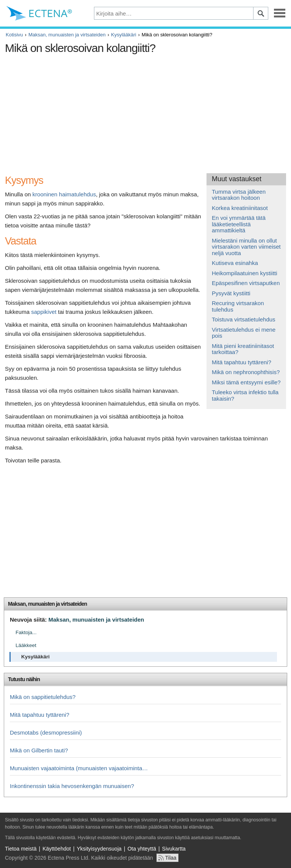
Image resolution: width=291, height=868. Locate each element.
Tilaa (171, 858)
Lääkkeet (26, 645)
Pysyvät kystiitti (231, 293)
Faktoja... (26, 632)
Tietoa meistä (21, 849)
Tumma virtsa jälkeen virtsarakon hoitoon (239, 195)
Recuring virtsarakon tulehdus (238, 306)
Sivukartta (174, 849)
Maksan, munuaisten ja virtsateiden (67, 35)
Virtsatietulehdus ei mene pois (244, 333)
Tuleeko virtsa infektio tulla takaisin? (245, 395)
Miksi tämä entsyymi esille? (246, 382)
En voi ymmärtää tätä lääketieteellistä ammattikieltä (239, 224)
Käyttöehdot (57, 849)
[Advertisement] (143, 111)
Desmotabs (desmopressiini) (46, 732)
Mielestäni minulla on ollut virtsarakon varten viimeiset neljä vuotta (246, 247)
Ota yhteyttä (142, 849)
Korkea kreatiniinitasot (240, 208)
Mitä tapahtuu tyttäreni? (242, 362)
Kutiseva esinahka (235, 263)
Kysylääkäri (124, 35)
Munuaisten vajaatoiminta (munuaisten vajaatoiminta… (79, 768)
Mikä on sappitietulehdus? (43, 697)
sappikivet (44, 312)
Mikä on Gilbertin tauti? (39, 750)
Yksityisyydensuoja (99, 849)
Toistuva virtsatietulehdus (244, 319)
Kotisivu (14, 35)
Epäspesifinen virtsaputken (246, 283)
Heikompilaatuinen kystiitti (245, 273)
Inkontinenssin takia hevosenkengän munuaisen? (72, 786)
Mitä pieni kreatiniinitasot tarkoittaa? (243, 349)
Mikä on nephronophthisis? (246, 372)
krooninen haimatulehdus (64, 194)
